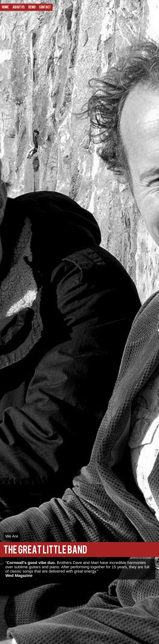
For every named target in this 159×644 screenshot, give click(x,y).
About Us (19, 7)
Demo (32, 7)
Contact (45, 7)
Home (5, 7)
